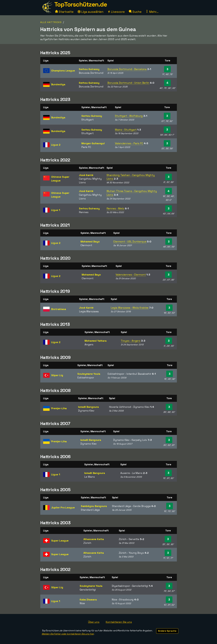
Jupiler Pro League (63, 507)
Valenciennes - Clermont (131, 275)
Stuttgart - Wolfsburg (129, 116)
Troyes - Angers (131, 341)
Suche (135, 12)
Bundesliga (58, 84)
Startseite (64, 12)
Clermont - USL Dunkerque (130, 241)
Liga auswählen (91, 12)
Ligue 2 (56, 145)
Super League (60, 541)
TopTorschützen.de (81, 4)
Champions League (63, 71)
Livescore (116, 12)
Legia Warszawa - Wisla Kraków (130, 308)
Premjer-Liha (59, 408)
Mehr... (152, 12)
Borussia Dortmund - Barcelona (127, 69)
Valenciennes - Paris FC (129, 143)
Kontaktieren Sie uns (119, 622)
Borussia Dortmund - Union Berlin (128, 83)
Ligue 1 (56, 210)
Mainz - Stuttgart (126, 130)
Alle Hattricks (51, 22)
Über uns (94, 622)
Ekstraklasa (59, 309)
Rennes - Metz (115, 208)
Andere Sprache (167, 631)
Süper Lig (57, 375)
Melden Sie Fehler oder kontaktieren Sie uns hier (68, 634)
